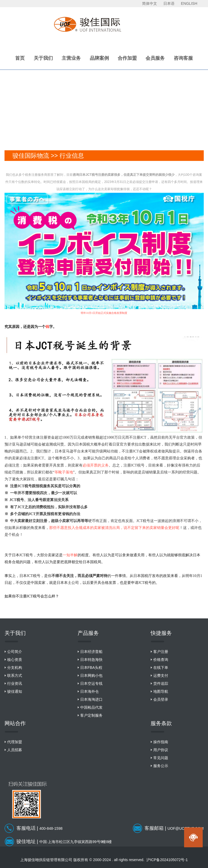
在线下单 (161, 668)
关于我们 (43, 58)
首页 (20, 58)
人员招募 (15, 750)
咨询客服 (183, 58)
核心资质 (15, 660)
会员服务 (155, 58)
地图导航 (161, 691)
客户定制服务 (91, 715)
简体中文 (150, 3)
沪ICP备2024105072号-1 (167, 860)
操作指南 (161, 742)
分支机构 (15, 668)
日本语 (169, 3)
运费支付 (161, 675)
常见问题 (161, 758)
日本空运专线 (91, 683)
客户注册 (161, 652)
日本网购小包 (91, 675)
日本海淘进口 (91, 699)
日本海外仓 (90, 691)
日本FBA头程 (91, 668)
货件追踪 (161, 683)
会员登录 (161, 699)
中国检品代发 (91, 707)
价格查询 (161, 660)
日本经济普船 (91, 652)
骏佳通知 (15, 691)
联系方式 (15, 675)
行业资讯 (15, 683)
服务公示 (161, 766)
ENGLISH (189, 3)
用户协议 (161, 750)
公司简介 (15, 652)
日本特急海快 (91, 660)
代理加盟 (15, 742)
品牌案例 (99, 58)
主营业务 (71, 58)
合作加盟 (127, 58)
